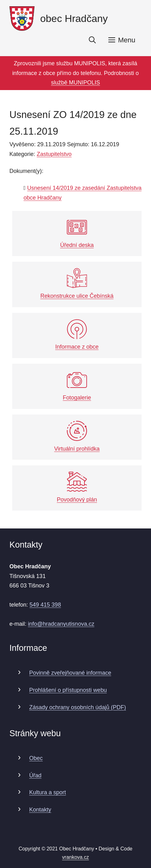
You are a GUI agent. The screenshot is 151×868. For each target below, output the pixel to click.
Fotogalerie (77, 386)
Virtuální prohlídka (77, 436)
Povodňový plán (77, 487)
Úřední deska (77, 233)
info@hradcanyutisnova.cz (61, 624)
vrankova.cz (75, 857)
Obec (36, 758)
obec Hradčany (74, 19)
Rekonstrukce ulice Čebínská (77, 284)
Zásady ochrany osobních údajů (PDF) (78, 707)
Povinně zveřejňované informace (70, 673)
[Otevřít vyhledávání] (92, 40)
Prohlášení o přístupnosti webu (68, 690)
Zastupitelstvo (54, 154)
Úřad (35, 775)
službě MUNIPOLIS (75, 83)
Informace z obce (77, 335)
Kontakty (40, 810)
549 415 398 (45, 605)
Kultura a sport (48, 792)
